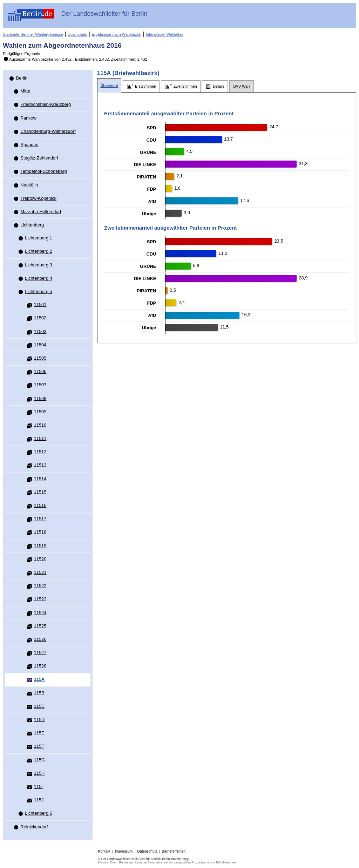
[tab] (109, 86)
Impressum (124, 851)
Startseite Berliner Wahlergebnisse (33, 34)
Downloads (77, 34)
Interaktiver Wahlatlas (165, 34)
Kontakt (104, 851)
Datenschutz (147, 851)
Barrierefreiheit (174, 851)
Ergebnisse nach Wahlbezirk (116, 34)
